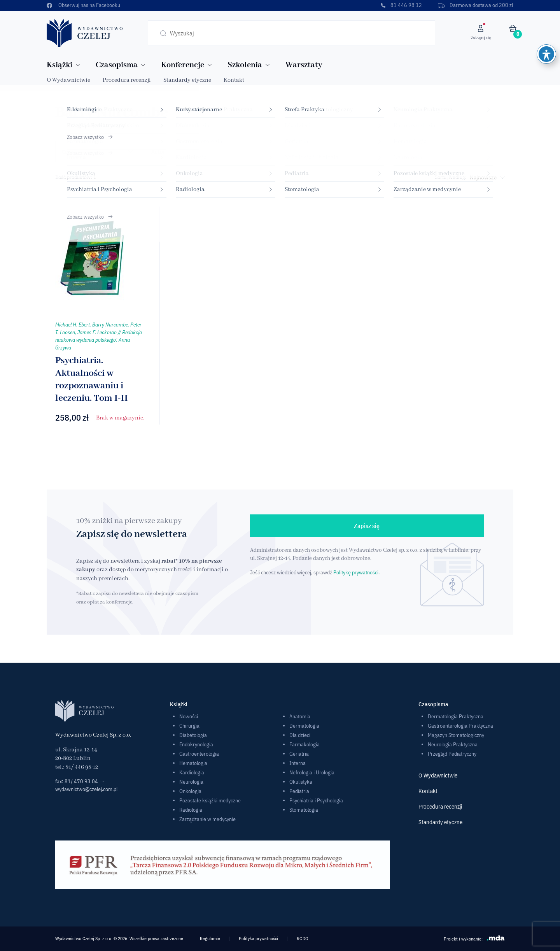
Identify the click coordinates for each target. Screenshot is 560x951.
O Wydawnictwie (68, 80)
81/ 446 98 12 (82, 767)
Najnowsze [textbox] (483, 177)
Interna (297, 763)
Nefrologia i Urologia (312, 772)
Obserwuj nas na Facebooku (83, 5)
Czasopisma (117, 65)
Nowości (189, 716)
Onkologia (190, 791)
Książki (59, 65)
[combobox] (486, 177)
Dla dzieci (300, 735)
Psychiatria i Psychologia (316, 800)
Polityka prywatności (258, 938)
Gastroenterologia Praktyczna (460, 726)
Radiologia (191, 810)
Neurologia (191, 782)
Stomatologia (304, 810)
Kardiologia (192, 772)
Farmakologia (304, 744)
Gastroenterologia (199, 754)
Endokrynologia (196, 744)
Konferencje (183, 65)
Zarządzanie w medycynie (207, 819)
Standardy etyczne (187, 80)
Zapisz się (367, 526)
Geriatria (299, 754)
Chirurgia (189, 726)
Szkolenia (245, 65)
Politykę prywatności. (356, 572)
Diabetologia (193, 735)
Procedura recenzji (127, 80)
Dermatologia (304, 726)
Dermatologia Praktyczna (456, 716)
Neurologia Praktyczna (453, 744)
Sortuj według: (451, 177)
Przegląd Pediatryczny (452, 754)
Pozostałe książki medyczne (210, 800)
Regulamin (210, 938)
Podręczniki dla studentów (467, 152)
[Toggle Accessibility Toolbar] (546, 12)
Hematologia (193, 763)
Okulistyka (301, 782)
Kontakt (234, 80)
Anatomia (300, 716)
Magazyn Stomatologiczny (456, 735)
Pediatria (299, 791)
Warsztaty (304, 65)
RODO (303, 938)
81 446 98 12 (401, 5)
